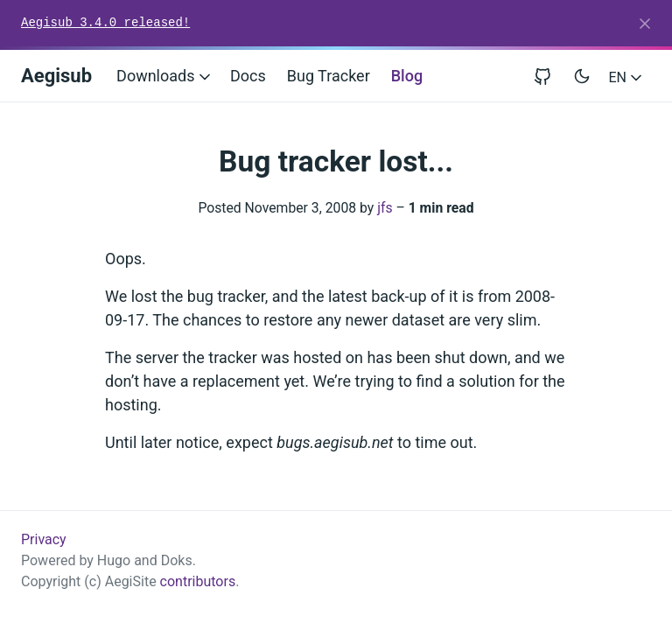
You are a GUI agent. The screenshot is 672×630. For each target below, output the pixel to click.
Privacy (44, 539)
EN (627, 77)
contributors (198, 581)
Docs (248, 76)
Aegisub (56, 76)
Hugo (114, 560)
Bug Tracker (329, 76)
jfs (385, 208)
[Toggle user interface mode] (582, 76)
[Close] (645, 24)
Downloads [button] (165, 76)
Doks (177, 560)
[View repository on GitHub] (549, 76)
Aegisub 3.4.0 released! (105, 23)
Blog (407, 76)
